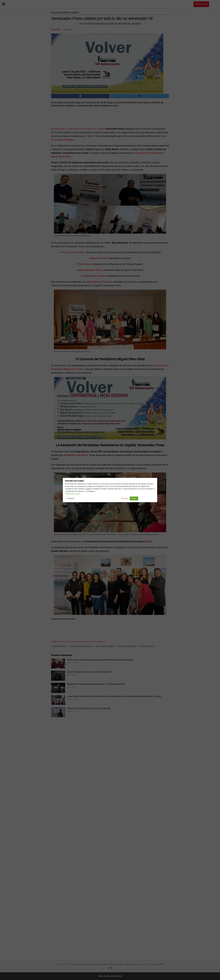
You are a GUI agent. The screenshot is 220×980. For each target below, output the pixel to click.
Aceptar (134, 498)
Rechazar (124, 498)
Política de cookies (73, 494)
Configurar (70, 498)
